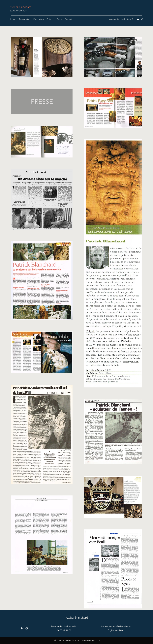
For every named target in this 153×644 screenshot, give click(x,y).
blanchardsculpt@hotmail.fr (121, 19)
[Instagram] (142, 19)
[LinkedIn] (138, 19)
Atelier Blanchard (21, 7)
